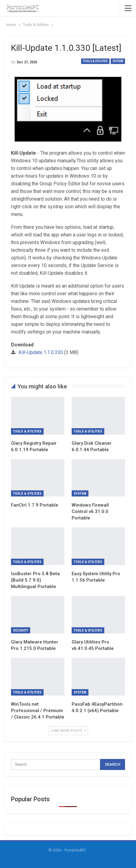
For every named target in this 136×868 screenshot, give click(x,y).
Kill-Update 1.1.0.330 (41, 352)
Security (21, 630)
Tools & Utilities (95, 61)
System (118, 61)
